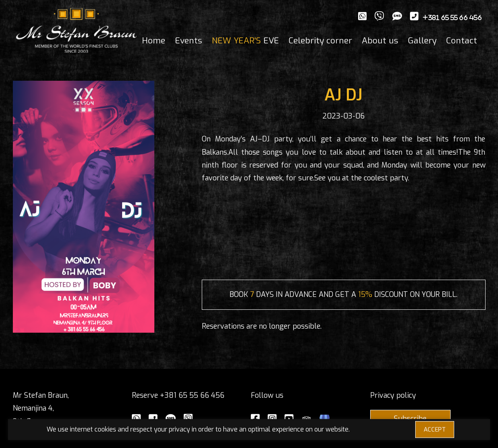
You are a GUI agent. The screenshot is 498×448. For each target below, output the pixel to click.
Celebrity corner (320, 41)
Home (154, 41)
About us (380, 41)
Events (189, 41)
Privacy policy (393, 395)
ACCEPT (435, 430)
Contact (462, 41)
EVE (245, 41)
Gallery (422, 41)
